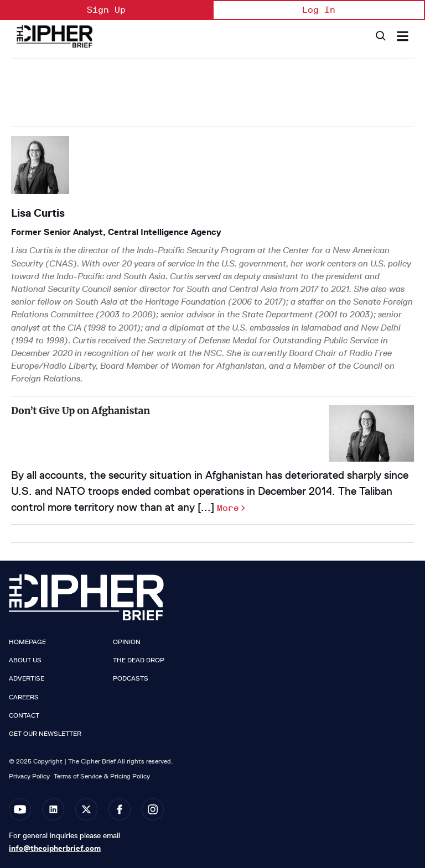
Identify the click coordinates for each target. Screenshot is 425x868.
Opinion (127, 642)
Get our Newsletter (45, 734)
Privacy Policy (29, 776)
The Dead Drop (139, 660)
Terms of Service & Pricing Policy (102, 776)
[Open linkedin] (53, 809)
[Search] (380, 36)
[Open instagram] (153, 809)
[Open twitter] (86, 809)
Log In (319, 10)
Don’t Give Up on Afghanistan (81, 411)
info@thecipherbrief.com (55, 848)
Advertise (27, 678)
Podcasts (131, 678)
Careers (24, 697)
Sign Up (106, 10)
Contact (24, 715)
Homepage (27, 642)
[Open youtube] (20, 809)
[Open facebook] (120, 809)
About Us (25, 660)
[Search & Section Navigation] (403, 36)
